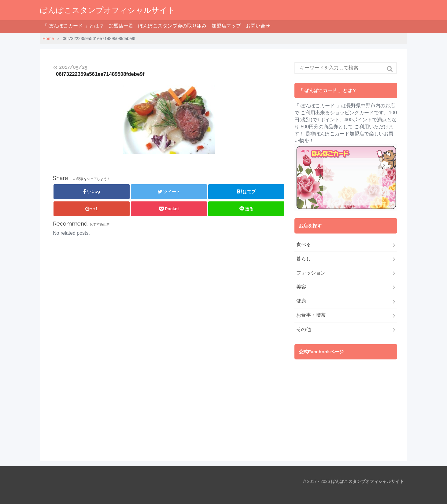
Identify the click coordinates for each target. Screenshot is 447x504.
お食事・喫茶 (311, 315)
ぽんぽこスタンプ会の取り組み (172, 26)
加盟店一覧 (121, 26)
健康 (301, 301)
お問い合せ (258, 26)
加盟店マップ (226, 26)
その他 (304, 329)
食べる (304, 244)
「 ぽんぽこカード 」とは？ (73, 26)
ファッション (311, 273)
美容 (301, 287)
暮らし (304, 259)
